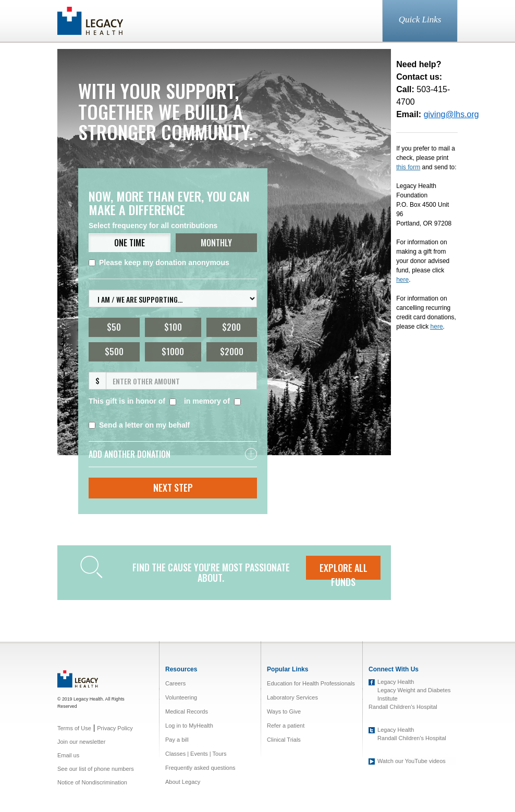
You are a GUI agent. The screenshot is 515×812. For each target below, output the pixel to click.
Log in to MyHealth (189, 726)
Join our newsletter (81, 742)
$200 (231, 327)
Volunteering (181, 697)
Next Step (173, 488)
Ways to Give (284, 711)
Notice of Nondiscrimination (92, 782)
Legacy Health (396, 682)
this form (408, 167)
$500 (114, 352)
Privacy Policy (115, 728)
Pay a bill (177, 740)
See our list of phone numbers (96, 769)
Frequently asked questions (200, 768)
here (437, 327)
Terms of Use (74, 728)
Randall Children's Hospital (403, 707)
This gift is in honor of (127, 401)
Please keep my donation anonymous (159, 263)
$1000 (173, 352)
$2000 (232, 352)
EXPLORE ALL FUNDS (344, 570)
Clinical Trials (284, 740)
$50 (114, 327)
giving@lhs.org (451, 114)
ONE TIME (130, 243)
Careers (175, 683)
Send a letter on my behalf (139, 425)
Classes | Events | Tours (196, 754)
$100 (173, 327)
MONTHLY (216, 243)
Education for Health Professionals (311, 683)
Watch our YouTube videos (412, 761)
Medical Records (187, 711)
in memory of (207, 401)
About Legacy (183, 782)
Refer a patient (286, 726)
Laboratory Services (292, 697)
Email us (68, 755)
